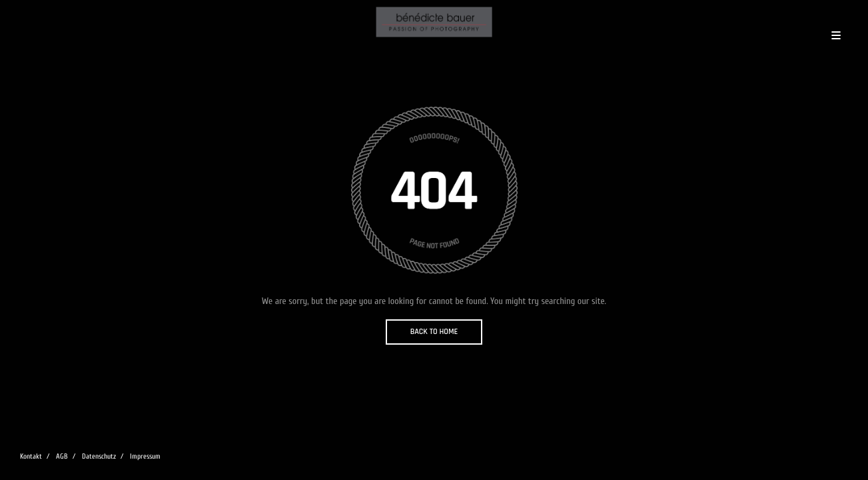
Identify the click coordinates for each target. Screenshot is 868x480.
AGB (62, 456)
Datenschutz (99, 456)
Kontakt (31, 456)
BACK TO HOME (434, 332)
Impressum (145, 456)
